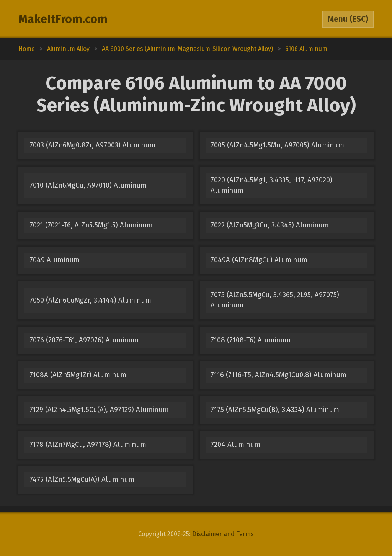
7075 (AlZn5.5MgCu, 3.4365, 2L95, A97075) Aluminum (275, 300)
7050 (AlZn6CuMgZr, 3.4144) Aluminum (90, 300)
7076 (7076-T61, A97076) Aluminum (84, 340)
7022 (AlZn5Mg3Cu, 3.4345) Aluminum (270, 225)
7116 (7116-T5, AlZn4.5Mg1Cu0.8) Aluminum (278, 375)
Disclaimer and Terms (223, 534)
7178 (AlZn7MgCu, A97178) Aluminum (88, 445)
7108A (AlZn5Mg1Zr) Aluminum (78, 375)
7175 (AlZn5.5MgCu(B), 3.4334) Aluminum (275, 410)
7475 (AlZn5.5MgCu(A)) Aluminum (82, 479)
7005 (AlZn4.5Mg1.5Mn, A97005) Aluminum (277, 145)
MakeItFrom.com (63, 19)
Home (27, 49)
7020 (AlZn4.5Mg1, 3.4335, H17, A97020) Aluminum (271, 185)
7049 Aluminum (55, 260)
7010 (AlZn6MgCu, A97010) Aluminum (88, 185)
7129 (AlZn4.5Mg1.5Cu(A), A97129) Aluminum (99, 410)
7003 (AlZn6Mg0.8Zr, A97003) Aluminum (92, 145)
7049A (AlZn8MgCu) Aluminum (259, 260)
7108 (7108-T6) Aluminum (251, 340)
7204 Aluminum (235, 445)
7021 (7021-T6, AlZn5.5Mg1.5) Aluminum (91, 225)
